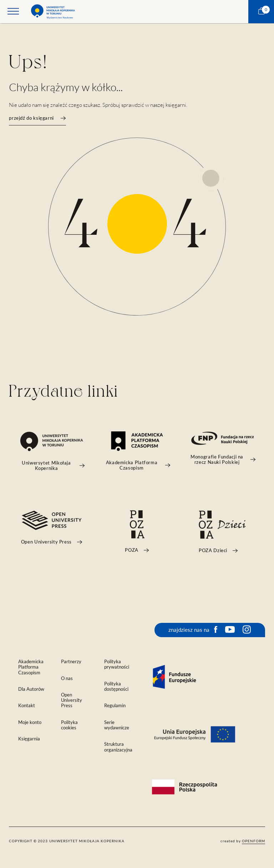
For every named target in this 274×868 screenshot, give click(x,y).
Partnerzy (71, 662)
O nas (67, 678)
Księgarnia (29, 739)
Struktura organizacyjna (118, 747)
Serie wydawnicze (117, 725)
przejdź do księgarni (37, 118)
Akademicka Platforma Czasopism (31, 667)
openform (253, 841)
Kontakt (27, 706)
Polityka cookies (69, 725)
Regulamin (115, 706)
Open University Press (72, 700)
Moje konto (30, 722)
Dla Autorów (31, 689)
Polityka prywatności (117, 664)
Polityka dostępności (116, 686)
